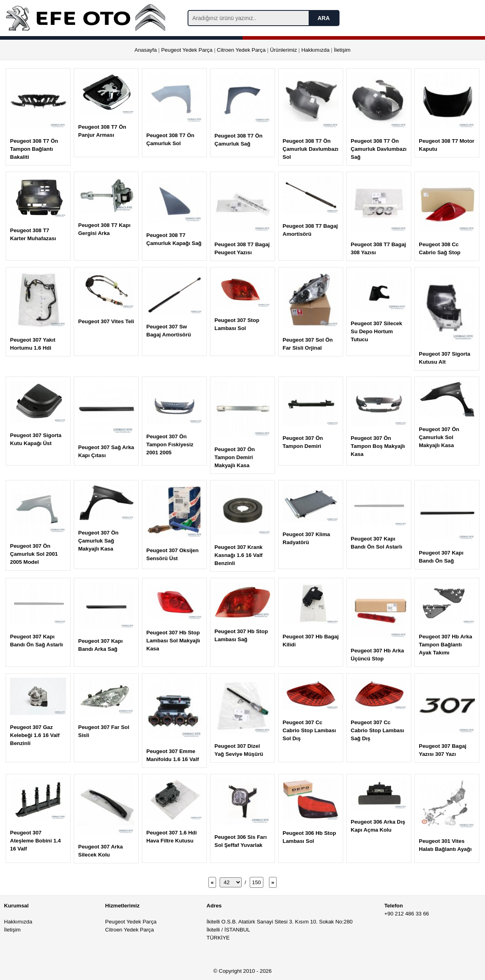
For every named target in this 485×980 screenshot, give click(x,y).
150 (257, 882)
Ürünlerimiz (283, 50)
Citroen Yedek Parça (241, 50)
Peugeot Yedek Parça (187, 50)
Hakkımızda (315, 50)
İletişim (342, 50)
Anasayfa (146, 50)
